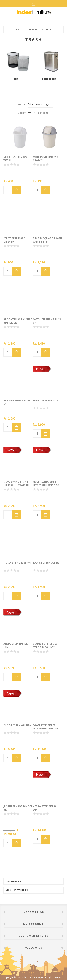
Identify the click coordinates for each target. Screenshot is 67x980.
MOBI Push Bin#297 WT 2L (16, 159)
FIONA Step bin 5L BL (46, 400)
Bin (16, 79)
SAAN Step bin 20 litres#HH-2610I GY (45, 727)
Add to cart (16, 190)
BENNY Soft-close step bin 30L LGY (45, 645)
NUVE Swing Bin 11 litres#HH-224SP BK (16, 483)
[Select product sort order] (40, 104)
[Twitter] (38, 958)
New (40, 369)
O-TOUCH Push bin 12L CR (48, 321)
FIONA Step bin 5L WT (18, 563)
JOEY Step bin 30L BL (46, 563)
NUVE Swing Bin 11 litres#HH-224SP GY (46, 483)
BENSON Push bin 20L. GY (18, 402)
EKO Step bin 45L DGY (17, 725)
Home (18, 29)
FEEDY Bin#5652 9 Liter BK (14, 240)
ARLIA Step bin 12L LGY (16, 645)
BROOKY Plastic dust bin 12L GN (18, 321)
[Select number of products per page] (32, 113)
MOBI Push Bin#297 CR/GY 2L (45, 159)
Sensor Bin (49, 79)
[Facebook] (29, 958)
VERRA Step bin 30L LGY (45, 808)
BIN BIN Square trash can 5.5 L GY (47, 240)
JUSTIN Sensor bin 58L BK (18, 808)
